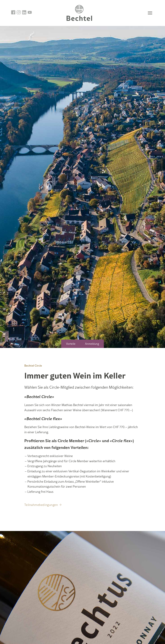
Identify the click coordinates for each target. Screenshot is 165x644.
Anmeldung (92, 344)
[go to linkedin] (24, 12)
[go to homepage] (79, 13)
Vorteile (71, 344)
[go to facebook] (13, 12)
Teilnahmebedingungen (41, 505)
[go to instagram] (19, 12)
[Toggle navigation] (150, 13)
